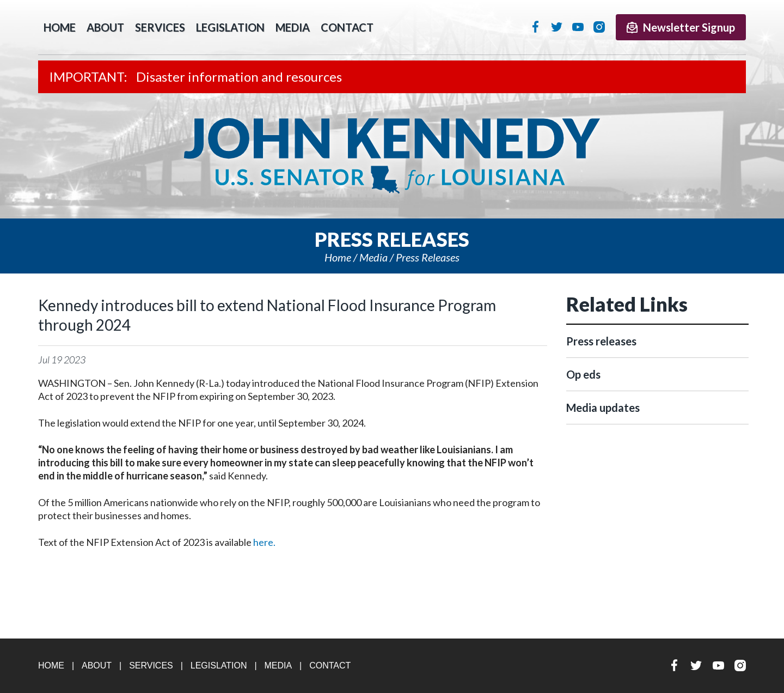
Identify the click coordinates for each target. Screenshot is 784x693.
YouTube (578, 27)
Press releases (428, 257)
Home (338, 257)
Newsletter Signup (681, 27)
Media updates (603, 408)
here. (264, 542)
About (105, 27)
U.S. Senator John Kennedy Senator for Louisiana (392, 156)
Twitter (557, 27)
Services (160, 27)
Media (293, 27)
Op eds (583, 374)
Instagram (599, 27)
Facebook (535, 27)
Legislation (230, 27)
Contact (347, 27)
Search (395, 27)
